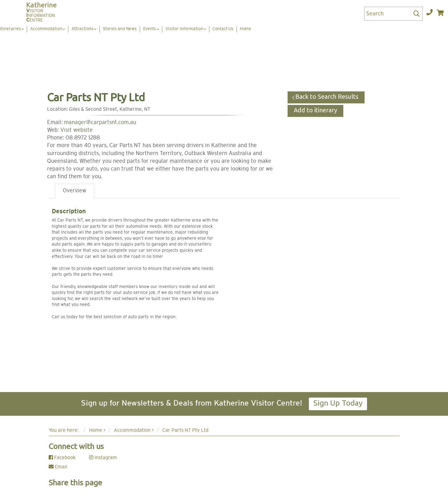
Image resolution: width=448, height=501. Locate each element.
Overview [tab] (75, 191)
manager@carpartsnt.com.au (100, 122)
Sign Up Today (338, 403)
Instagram (103, 458)
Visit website (77, 130)
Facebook (62, 458)
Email (58, 467)
